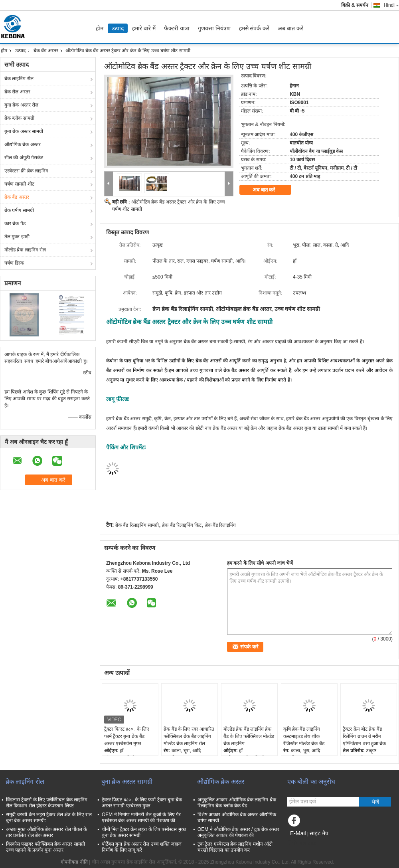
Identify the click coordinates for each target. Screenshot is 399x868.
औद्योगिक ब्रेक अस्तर (23, 144)
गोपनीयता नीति (74, 862)
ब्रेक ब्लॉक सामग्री (19, 118)
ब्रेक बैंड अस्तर (46, 51)
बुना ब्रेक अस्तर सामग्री (24, 131)
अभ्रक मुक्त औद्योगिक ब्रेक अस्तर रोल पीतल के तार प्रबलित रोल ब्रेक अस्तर (46, 832)
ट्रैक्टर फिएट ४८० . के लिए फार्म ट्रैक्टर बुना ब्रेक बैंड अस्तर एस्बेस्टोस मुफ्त (127, 736)
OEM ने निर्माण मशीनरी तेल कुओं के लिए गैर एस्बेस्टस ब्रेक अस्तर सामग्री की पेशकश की (141, 818)
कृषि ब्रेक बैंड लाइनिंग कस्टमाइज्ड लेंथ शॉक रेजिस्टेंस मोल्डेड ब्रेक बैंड (304, 736)
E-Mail (298, 833)
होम (100, 28)
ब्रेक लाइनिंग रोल (19, 79)
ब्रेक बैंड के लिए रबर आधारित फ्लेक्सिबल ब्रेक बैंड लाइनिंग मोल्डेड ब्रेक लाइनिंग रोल (189, 736)
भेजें (375, 802)
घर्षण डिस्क (14, 263)
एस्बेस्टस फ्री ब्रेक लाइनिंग (26, 171)
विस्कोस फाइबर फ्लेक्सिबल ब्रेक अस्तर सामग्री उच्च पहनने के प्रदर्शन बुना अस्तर (45, 847)
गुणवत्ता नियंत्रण (214, 28)
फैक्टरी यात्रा (177, 28)
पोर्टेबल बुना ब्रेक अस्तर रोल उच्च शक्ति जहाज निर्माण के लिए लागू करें (142, 847)
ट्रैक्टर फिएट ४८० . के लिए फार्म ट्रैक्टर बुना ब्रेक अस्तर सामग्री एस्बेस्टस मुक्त (142, 803)
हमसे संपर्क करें (254, 28)
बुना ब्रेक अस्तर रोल (21, 105)
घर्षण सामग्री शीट (19, 184)
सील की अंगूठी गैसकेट (24, 158)
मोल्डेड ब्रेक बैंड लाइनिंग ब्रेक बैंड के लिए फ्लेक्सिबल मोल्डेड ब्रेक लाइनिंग (249, 736)
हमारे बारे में (144, 28)
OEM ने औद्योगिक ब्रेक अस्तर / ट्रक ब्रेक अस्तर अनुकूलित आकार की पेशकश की (238, 832)
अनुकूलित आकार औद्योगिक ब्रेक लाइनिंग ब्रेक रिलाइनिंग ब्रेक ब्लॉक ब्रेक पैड (237, 803)
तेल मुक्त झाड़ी (17, 237)
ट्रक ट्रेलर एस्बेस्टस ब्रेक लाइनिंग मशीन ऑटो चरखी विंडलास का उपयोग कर (235, 847)
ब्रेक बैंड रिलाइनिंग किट (182, 525)
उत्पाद (118, 28)
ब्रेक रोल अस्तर (17, 92)
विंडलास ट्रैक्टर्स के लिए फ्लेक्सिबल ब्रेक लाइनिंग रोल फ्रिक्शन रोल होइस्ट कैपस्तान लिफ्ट (47, 803)
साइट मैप (319, 833)
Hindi (391, 5)
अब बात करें (290, 28)
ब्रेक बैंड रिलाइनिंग (221, 525)
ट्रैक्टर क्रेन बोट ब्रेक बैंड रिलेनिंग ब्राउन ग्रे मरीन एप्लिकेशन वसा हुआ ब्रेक (364, 736)
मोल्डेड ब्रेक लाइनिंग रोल (25, 250)
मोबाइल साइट (302, 843)
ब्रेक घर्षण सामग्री (19, 210)
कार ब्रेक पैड (15, 223)
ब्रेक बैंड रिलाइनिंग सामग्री (137, 525)
